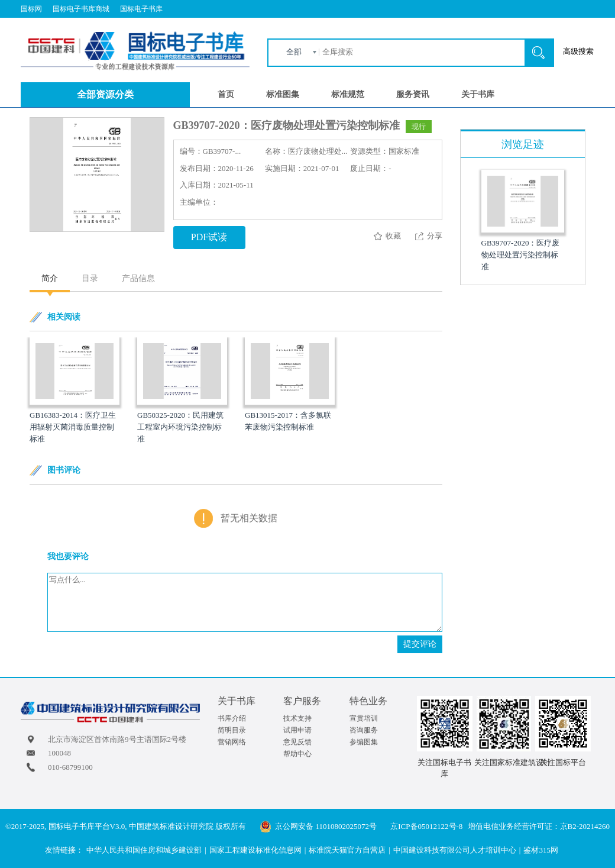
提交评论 (420, 644)
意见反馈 (297, 742)
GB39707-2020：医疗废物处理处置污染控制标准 (521, 255)
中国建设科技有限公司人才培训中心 (455, 850)
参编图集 (364, 742)
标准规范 (348, 94)
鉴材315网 (541, 850)
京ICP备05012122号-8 (426, 826)
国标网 (31, 9)
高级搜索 (578, 51)
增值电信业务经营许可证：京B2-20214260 (539, 826)
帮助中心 (297, 754)
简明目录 (232, 730)
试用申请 (297, 730)
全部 (294, 52)
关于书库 (478, 94)
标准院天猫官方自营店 (347, 850)
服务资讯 (413, 94)
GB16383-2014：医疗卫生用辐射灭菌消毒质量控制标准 (73, 427)
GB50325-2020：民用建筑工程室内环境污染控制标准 (180, 427)
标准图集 (283, 94)
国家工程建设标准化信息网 (255, 850)
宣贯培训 (364, 718)
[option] (75, 391)
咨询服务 (364, 730)
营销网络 (232, 742)
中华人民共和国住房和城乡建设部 (144, 850)
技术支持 (297, 718)
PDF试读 (209, 237)
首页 (226, 94)
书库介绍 (232, 718)
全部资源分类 (105, 94)
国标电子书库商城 (81, 9)
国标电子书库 (141, 9)
